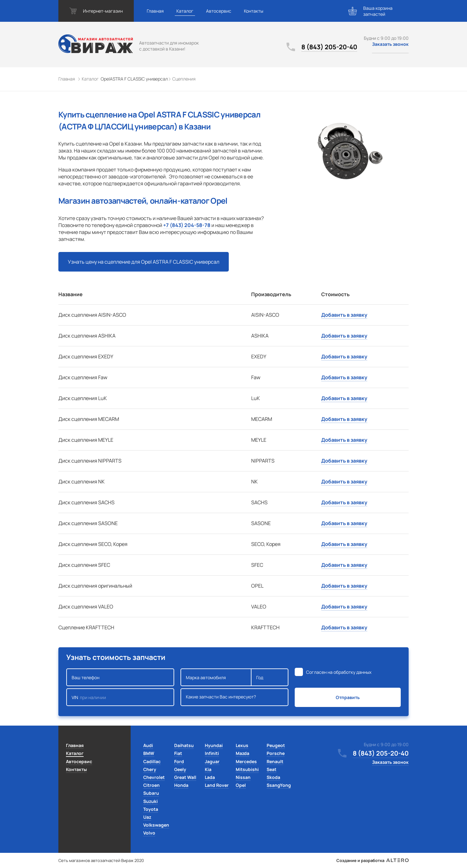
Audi (148, 745)
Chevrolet (154, 777)
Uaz (147, 817)
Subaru (151, 793)
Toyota (151, 809)
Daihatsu (184, 745)
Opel (241, 785)
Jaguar (212, 761)
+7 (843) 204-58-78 (187, 225)
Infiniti (212, 753)
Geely (180, 769)
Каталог (185, 11)
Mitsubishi (247, 769)
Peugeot (276, 745)
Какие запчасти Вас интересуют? (234, 697)
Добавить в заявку (344, 315)
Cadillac (152, 761)
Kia (208, 769)
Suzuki (151, 801)
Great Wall (185, 777)
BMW (149, 753)
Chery (150, 769)
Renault (275, 761)
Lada (210, 777)
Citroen (151, 785)
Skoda (273, 777)
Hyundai (214, 745)
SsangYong (279, 785)
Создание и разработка (372, 860)
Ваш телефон (120, 677)
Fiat (178, 753)
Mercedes (246, 761)
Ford (179, 761)
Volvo (149, 833)
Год (270, 677)
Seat (272, 769)
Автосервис (219, 11)
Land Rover (217, 785)
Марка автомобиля (216, 677)
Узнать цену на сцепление (144, 262)
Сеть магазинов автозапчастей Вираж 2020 (101, 860)
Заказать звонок (390, 44)
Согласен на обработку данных (339, 672)
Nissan (243, 777)
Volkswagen (156, 825)
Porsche (276, 753)
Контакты (254, 11)
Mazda (242, 753)
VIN (120, 697)
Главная (155, 11)
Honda (181, 785)
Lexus (242, 745)
